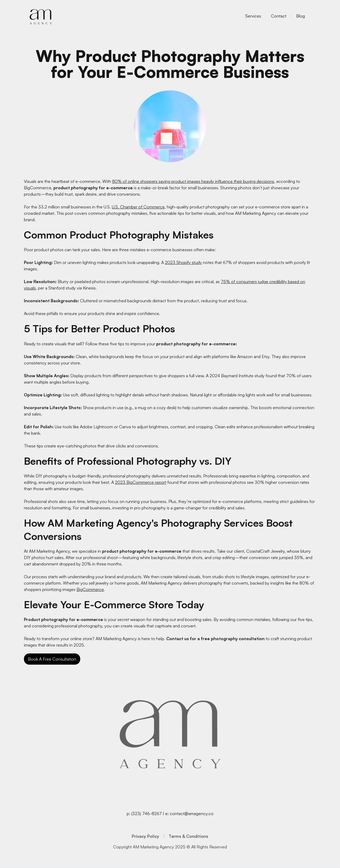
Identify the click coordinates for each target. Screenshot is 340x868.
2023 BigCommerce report (141, 482)
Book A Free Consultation (52, 659)
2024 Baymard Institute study (237, 376)
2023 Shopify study (183, 262)
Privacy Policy (145, 844)
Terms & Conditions (188, 844)
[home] (41, 16)
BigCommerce (90, 589)
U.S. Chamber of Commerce (138, 207)
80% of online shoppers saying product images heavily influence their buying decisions (193, 181)
